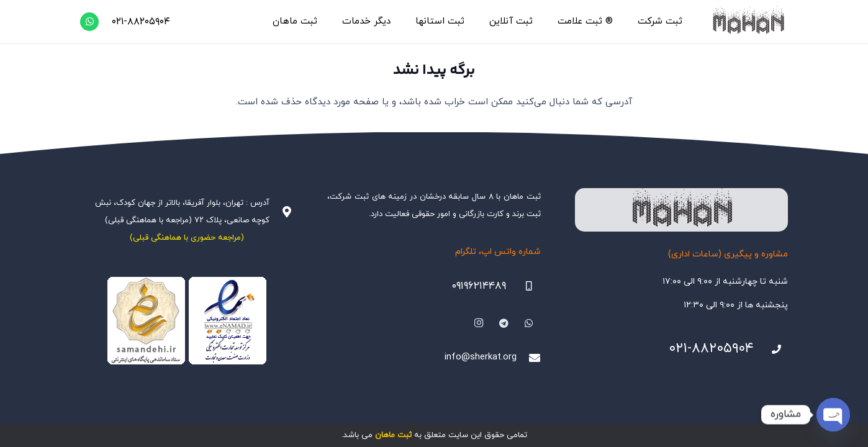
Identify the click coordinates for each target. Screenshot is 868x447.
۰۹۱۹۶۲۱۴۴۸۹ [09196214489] (479, 286)
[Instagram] (479, 323)
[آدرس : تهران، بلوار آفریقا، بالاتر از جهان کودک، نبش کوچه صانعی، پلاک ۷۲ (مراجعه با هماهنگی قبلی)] (281, 212)
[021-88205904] (771, 350)
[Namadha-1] (187, 321)
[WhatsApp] (89, 22)
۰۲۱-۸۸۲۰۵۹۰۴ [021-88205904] (711, 349)
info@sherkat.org (481, 357)
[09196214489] (523, 286)
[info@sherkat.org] (528, 358)
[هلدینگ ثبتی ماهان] (748, 22)
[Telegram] (504, 323)
